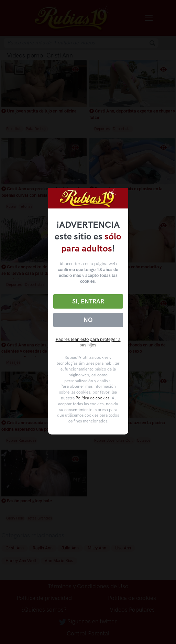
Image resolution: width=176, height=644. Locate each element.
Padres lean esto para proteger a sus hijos (88, 342)
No (88, 320)
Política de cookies (92, 398)
